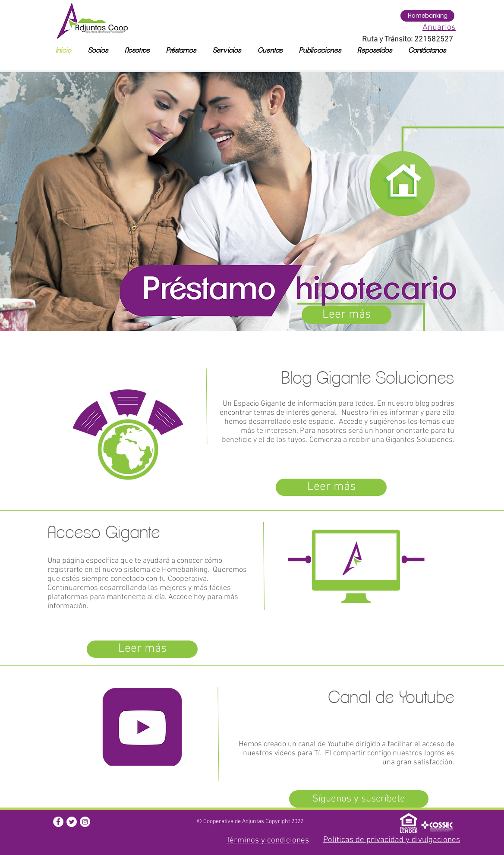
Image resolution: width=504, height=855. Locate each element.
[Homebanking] (427, 16)
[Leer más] (346, 315)
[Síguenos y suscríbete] (359, 799)
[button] (58, 822)
